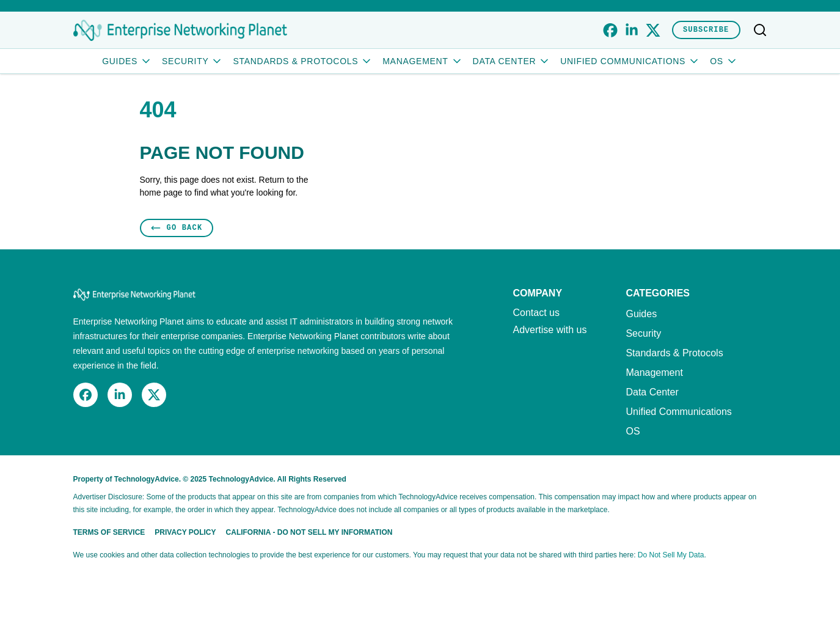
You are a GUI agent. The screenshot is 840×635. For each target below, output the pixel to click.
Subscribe (706, 30)
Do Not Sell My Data (671, 555)
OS (724, 61)
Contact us (536, 313)
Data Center (512, 61)
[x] (653, 30)
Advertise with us (550, 330)
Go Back (177, 228)
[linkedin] (631, 30)
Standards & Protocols (303, 61)
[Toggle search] (760, 30)
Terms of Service (109, 532)
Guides (127, 61)
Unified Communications (630, 61)
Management (422, 61)
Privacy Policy (185, 532)
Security (192, 61)
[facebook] (610, 30)
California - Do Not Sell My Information (309, 532)
